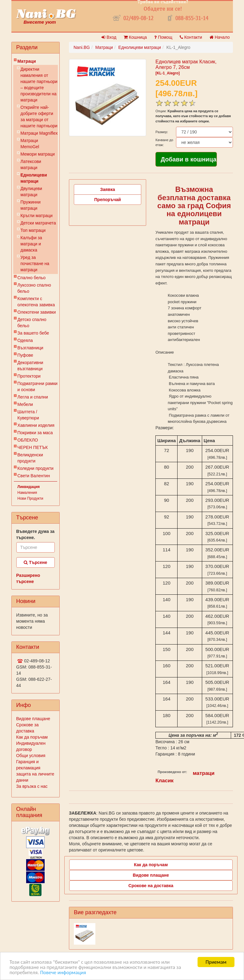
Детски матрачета (38, 223)
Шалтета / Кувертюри (28, 415)
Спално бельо (32, 278)
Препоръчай (108, 200)
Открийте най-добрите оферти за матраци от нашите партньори (39, 117)
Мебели (25, 404)
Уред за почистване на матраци (35, 264)
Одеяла (25, 340)
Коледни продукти (36, 468)
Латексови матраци (31, 165)
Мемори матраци (38, 154)
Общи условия (31, 756)
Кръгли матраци (37, 216)
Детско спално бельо (32, 323)
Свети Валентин (34, 476)
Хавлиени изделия (36, 425)
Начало (220, 37)
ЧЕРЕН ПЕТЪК (33, 447)
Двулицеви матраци (31, 192)
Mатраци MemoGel (30, 144)
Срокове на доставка (151, 886)
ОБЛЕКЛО (28, 440)
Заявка (108, 189)
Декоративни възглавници (30, 366)
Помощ (163, 37)
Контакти (191, 37)
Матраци (27, 61)
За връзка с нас (32, 786)
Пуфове (25, 355)
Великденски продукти (30, 458)
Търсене (35, 562)
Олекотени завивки (37, 312)
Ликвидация (29, 487)
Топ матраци (33, 230)
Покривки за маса (35, 433)
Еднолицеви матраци (34, 178)
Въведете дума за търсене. (36, 534)
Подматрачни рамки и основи (38, 387)
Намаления (27, 493)
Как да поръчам (32, 737)
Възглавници (30, 348)
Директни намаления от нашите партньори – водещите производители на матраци (39, 85)
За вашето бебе (33, 333)
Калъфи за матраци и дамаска (31, 244)
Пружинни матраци (31, 205)
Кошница (135, 37)
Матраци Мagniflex (39, 133)
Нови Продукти (30, 498)
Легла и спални (33, 397)
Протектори (29, 376)
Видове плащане (33, 719)
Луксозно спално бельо (34, 288)
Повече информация (63, 973)
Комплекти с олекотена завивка (36, 302)
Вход (109, 37)
